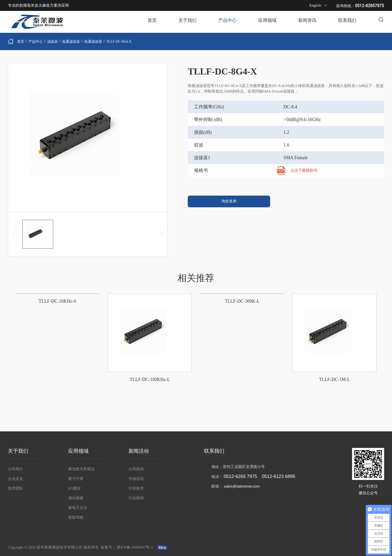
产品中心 (227, 20)
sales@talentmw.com (242, 486)
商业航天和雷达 (82, 469)
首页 (152, 20)
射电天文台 (78, 508)
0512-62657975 (370, 5)
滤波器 (56, 41)
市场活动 (136, 479)
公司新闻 (136, 469)
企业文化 (16, 479)
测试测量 (76, 498)
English (318, 5)
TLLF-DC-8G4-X (131, 41)
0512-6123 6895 (278, 476)
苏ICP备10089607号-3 (135, 547)
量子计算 (76, 479)
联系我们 (347, 20)
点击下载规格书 (305, 170)
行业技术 (136, 488)
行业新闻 (136, 498)
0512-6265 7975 (241, 476)
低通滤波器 (77, 41)
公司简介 (16, 469)
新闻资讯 (307, 20)
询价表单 (229, 203)
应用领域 (267, 20)
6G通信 (74, 488)
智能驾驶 (76, 517)
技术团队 (16, 488)
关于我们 (187, 20)
